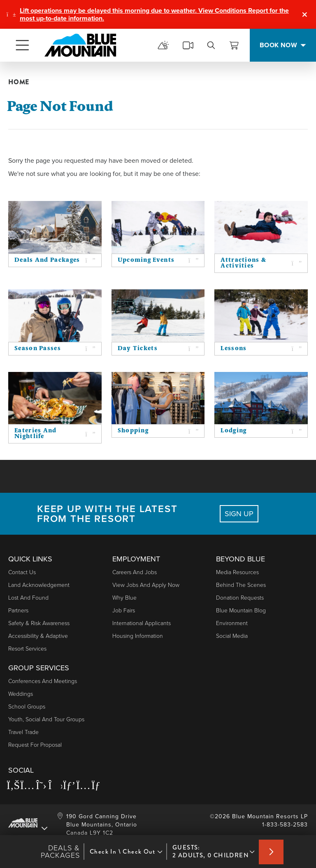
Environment (232, 623)
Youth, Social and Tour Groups (46, 719)
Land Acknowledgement (39, 585)
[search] (211, 45)
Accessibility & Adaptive (38, 636)
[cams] (188, 45)
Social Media (232, 636)
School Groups (27, 707)
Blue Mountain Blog (241, 611)
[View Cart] (234, 45)
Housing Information (138, 636)
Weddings (21, 694)
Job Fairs (124, 611)
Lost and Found (28, 598)
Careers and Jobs (135, 572)
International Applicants (142, 623)
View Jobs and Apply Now (146, 585)
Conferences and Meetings (43, 681)
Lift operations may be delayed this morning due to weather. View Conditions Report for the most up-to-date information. (154, 14)
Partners (18, 611)
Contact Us (22, 572)
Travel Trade (23, 732)
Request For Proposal (35, 745)
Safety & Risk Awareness (39, 623)
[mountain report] (163, 45)
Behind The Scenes (241, 585)
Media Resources (237, 572)
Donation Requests (240, 598)
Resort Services (27, 649)
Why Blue (124, 598)
